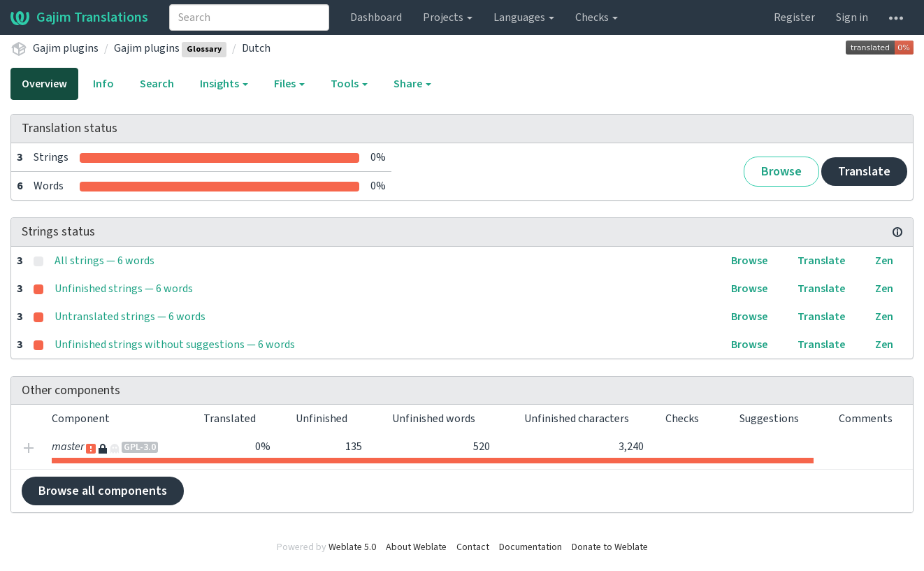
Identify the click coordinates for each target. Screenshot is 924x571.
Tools (349, 84)
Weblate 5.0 (352, 547)
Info (103, 84)
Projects (448, 17)
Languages (524, 17)
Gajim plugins (66, 48)
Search (157, 84)
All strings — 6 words (104, 261)
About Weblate (416, 547)
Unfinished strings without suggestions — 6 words (175, 345)
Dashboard (376, 17)
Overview (44, 84)
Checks (597, 17)
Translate (864, 172)
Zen (884, 261)
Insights (224, 84)
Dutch (256, 48)
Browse (781, 172)
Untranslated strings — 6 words (130, 317)
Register (794, 17)
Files (289, 84)
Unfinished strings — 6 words (124, 289)
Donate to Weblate (610, 547)
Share (412, 84)
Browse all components (103, 491)
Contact (473, 547)
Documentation (530, 547)
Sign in (852, 17)
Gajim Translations (79, 17)
